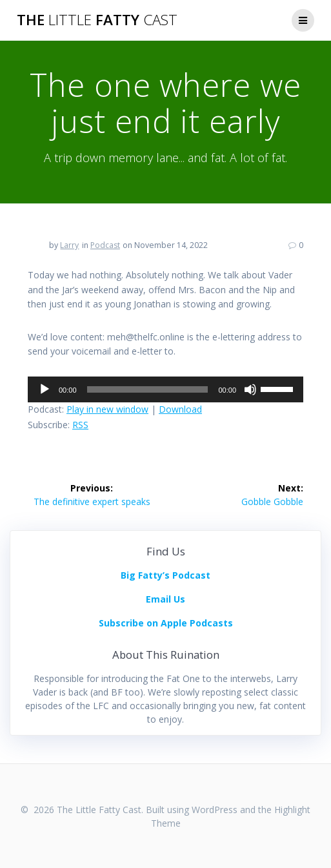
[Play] (45, 389)
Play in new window (107, 409)
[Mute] (250, 389)
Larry (69, 245)
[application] (165, 389)
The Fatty (97, 20)
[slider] (148, 389)
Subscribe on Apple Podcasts (166, 623)
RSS (80, 425)
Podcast (105, 245)
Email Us (165, 599)
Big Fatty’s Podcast (165, 575)
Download (180, 409)
